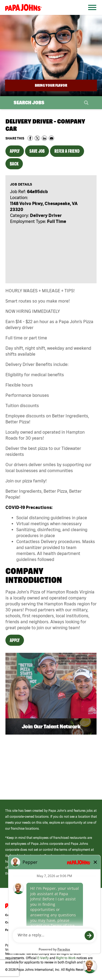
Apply (15, 151)
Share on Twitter (37, 138)
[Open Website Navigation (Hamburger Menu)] (91, 14)
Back (14, 164)
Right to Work (66, 958)
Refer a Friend (67, 151)
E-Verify (43, 958)
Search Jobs (29, 103)
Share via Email (51, 138)
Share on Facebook (30, 138)
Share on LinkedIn (44, 138)
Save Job (37, 151)
